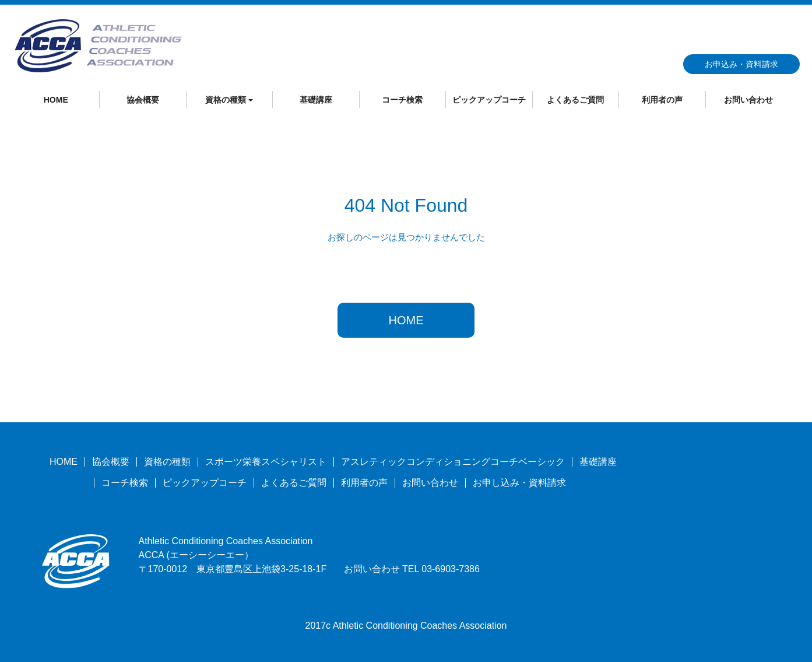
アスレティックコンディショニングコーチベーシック (453, 462)
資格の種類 (167, 462)
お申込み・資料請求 (741, 64)
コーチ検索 (402, 100)
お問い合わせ (748, 100)
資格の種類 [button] (229, 100)
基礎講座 (316, 100)
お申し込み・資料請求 (519, 483)
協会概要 (143, 100)
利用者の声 (662, 100)
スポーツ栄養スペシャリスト (266, 462)
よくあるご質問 (575, 100)
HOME (56, 100)
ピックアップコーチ (489, 100)
